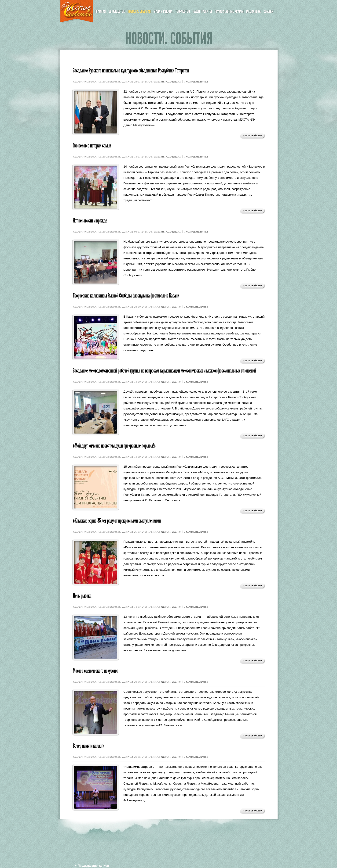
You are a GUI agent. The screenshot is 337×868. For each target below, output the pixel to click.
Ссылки (268, 12)
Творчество (183, 12)
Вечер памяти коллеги (88, 746)
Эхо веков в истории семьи (92, 146)
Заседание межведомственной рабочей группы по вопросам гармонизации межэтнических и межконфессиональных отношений (164, 371)
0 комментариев (196, 82)
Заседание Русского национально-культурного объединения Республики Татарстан (131, 71)
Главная (100, 12)
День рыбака (82, 596)
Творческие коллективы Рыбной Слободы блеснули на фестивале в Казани (126, 296)
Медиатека (253, 12)
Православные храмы (229, 12)
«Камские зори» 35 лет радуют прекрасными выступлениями (117, 521)
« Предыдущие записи (92, 866)
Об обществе (117, 12)
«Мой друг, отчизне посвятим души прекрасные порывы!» (114, 446)
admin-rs (127, 82)
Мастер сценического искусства (95, 671)
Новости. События (139, 12)
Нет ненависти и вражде (90, 221)
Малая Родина (163, 12)
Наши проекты (202, 12)
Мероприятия (171, 82)
